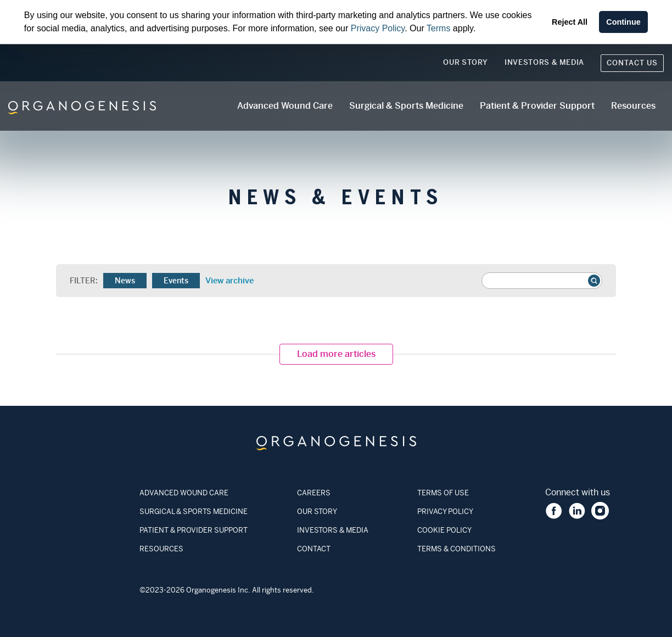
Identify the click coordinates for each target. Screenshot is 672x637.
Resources (633, 106)
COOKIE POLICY (444, 530)
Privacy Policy (378, 28)
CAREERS (314, 493)
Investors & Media (544, 62)
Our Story (466, 62)
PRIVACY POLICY (445, 512)
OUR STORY (317, 512)
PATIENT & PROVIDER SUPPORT (194, 530)
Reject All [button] (570, 22)
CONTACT (314, 549)
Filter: (84, 281)
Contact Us (632, 63)
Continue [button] (623, 22)
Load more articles (336, 354)
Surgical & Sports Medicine (406, 106)
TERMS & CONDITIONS (457, 549)
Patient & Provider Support (537, 106)
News (125, 281)
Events (176, 281)
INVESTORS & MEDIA (333, 530)
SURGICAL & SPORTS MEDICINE (194, 512)
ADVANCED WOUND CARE (184, 493)
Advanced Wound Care (285, 106)
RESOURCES (161, 549)
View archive (229, 281)
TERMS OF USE (443, 493)
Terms (439, 28)
